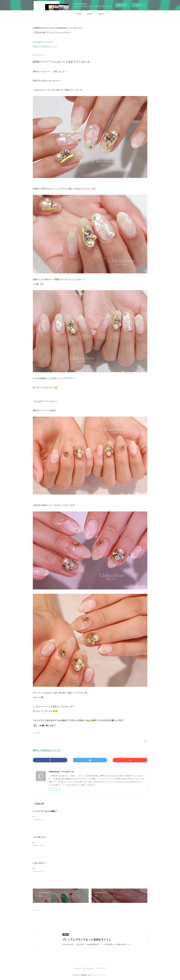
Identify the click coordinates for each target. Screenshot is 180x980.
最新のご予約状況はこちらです (47, 750)
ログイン (139, 5)
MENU (101, 14)
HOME (79, 14)
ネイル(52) (36, 733)
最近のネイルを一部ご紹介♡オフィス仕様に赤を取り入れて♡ (57, 868)
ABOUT (90, 14)
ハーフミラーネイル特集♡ (45, 811)
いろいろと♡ (39, 863)
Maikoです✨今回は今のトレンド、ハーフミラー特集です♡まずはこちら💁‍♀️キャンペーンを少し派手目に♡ (74, 817)
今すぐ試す (122, 5)
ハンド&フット (40, 837)
